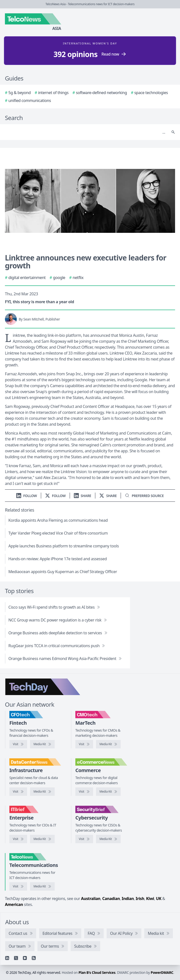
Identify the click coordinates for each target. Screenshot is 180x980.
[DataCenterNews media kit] (42, 792)
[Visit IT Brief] (18, 839)
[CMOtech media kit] (108, 744)
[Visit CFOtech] (18, 744)
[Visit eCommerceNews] (84, 792)
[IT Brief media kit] (42, 839)
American (14, 904)
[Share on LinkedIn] (83, 496)
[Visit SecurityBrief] (84, 839)
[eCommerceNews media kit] (108, 792)
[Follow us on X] (55, 496)
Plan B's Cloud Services (97, 972)
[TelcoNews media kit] (42, 886)
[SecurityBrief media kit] (108, 839)
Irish (140, 899)
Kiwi (150, 899)
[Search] (85, 132)
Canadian (111, 899)
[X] (16, 958)
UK (159, 899)
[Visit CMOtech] (84, 744)
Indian (128, 899)
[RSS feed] (34, 958)
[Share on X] (108, 496)
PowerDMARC (162, 972)
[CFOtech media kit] (42, 744)
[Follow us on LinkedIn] (27, 496)
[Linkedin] (7, 958)
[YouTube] (25, 958)
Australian (91, 899)
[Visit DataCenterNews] (18, 792)
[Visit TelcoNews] (18, 886)
